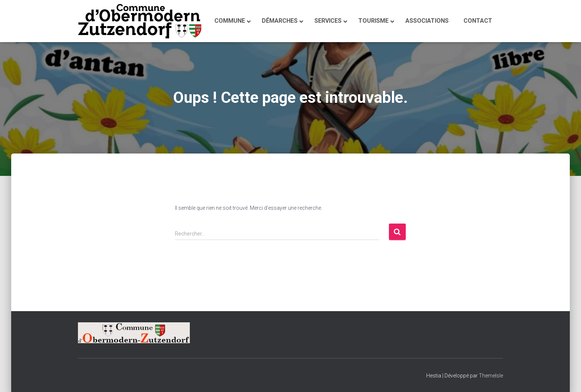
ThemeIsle (491, 376)
